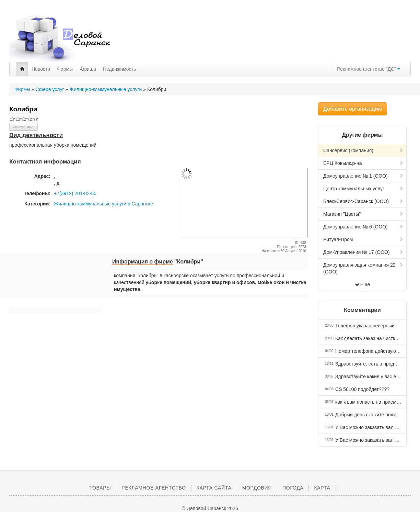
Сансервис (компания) (363, 150)
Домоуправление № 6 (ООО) (363, 227)
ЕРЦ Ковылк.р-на (363, 163)
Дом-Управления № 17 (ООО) (363, 252)
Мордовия (257, 488)
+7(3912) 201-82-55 (75, 193)
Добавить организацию (353, 109)
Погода (293, 488)
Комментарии (24, 126)
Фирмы (65, 69)
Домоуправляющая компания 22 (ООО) (363, 268)
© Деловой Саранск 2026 (210, 508)
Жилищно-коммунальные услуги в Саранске (103, 204)
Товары (100, 488)
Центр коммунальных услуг (363, 189)
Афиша (88, 69)
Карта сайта (214, 488)
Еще (363, 284)
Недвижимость (119, 69)
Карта (322, 488)
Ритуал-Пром (363, 239)
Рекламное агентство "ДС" (369, 69)
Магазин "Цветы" (363, 214)
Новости (41, 69)
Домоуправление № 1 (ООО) (363, 176)
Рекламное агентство (154, 488)
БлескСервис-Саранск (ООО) (363, 201)
